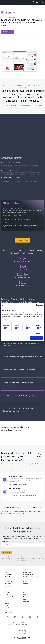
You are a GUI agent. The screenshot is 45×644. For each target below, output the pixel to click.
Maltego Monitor (15, 476)
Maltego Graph (8, 574)
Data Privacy (25, 624)
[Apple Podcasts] (37, 617)
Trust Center (26, 604)
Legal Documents (9, 612)
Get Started (6, 552)
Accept (36, 338)
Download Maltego (28, 572)
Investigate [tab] (10, 470)
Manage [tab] (25, 470)
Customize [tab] (18, 470)
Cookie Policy (22, 626)
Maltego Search (9, 577)
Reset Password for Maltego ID (31, 577)
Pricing (6, 572)
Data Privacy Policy (23, 560)
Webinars (26, 595)
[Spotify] (30, 617)
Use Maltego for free (28, 574)
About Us (7, 603)
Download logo (8, 610)
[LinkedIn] (15, 617)
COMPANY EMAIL (22, 544)
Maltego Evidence (15, 488)
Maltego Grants (27, 597)
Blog (24, 592)
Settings (38, 333)
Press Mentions (9, 608)
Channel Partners (9, 586)
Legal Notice (13, 622)
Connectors (8, 595)
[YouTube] (22, 617)
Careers (7, 605)
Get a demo (26, 581)
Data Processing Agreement (14, 624)
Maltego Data (8, 584)
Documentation (27, 579)
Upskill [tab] (31, 470)
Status (25, 606)
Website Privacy (14, 626)
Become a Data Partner (10, 597)
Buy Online (26, 584)
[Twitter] (8, 617)
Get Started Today (22, 240)
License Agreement (21, 622)
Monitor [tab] (3, 470)
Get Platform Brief (36, 507)
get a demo (7, 32)
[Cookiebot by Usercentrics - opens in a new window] (37, 305)
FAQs (25, 599)
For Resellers (26, 601)
